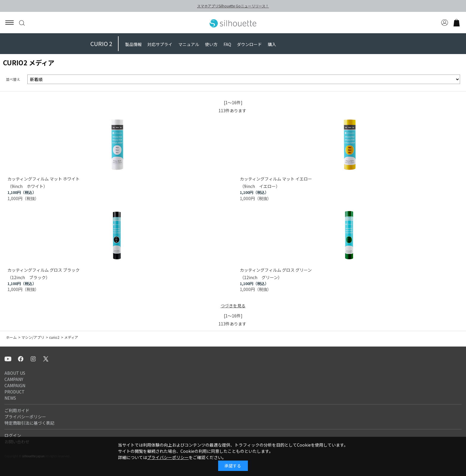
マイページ (445, 23)
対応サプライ (160, 44)
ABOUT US (15, 373)
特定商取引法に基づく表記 (29, 423)
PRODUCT (15, 392)
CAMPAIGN (15, 385)
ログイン (13, 435)
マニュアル (189, 44)
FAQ (227, 44)
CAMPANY (14, 379)
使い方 (211, 44)
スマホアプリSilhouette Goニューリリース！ (233, 6)
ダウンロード (249, 44)
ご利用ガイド (17, 410)
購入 (272, 44)
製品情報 (133, 44)
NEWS (10, 398)
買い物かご (456, 23)
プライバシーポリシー (25, 417)
